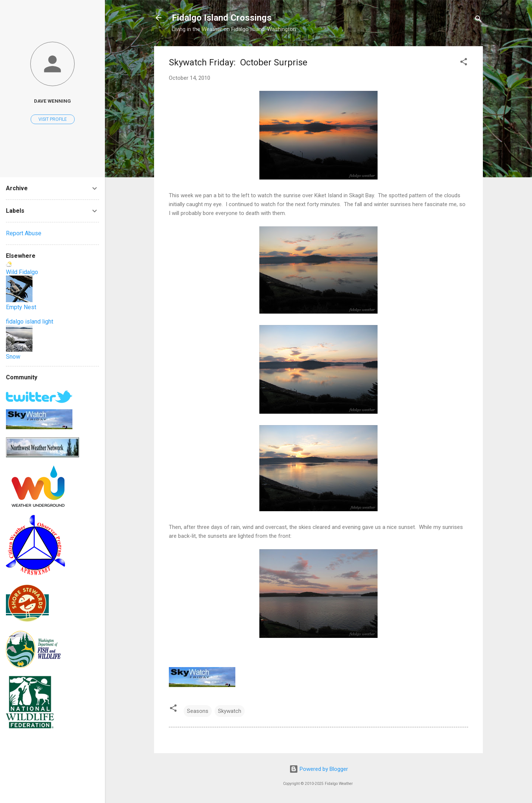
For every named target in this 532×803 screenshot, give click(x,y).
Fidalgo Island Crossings (222, 18)
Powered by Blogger (319, 769)
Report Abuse (24, 233)
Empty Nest (21, 307)
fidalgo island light (30, 322)
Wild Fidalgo (22, 272)
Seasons (198, 711)
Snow (13, 357)
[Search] (478, 20)
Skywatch (230, 711)
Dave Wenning (52, 101)
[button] (464, 63)
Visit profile (53, 119)
